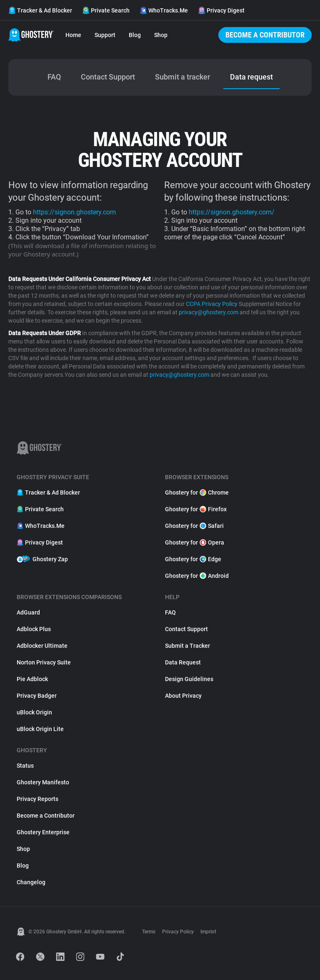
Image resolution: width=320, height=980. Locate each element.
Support (105, 35)
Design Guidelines (189, 679)
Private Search (106, 10)
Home (73, 35)
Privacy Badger (37, 696)
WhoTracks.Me (164, 10)
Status (25, 766)
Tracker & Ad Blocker (40, 10)
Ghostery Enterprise (43, 832)
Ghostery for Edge (193, 559)
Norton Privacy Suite (44, 662)
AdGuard (28, 612)
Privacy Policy (178, 932)
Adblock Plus (34, 629)
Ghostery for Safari (194, 526)
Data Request (183, 662)
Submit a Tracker (187, 646)
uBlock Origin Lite (40, 729)
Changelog (31, 882)
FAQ (170, 612)
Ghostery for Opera (195, 542)
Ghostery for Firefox (196, 509)
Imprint (208, 932)
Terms (149, 932)
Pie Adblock (32, 679)
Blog (135, 35)
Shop (161, 35)
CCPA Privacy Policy (212, 304)
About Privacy (183, 696)
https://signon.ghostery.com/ (232, 212)
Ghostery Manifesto (43, 782)
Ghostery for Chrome (197, 492)
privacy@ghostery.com (209, 312)
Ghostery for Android (197, 576)
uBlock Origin (34, 712)
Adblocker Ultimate (42, 646)
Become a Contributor (265, 35)
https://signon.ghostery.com (74, 212)
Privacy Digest (221, 10)
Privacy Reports (37, 799)
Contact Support (186, 629)
